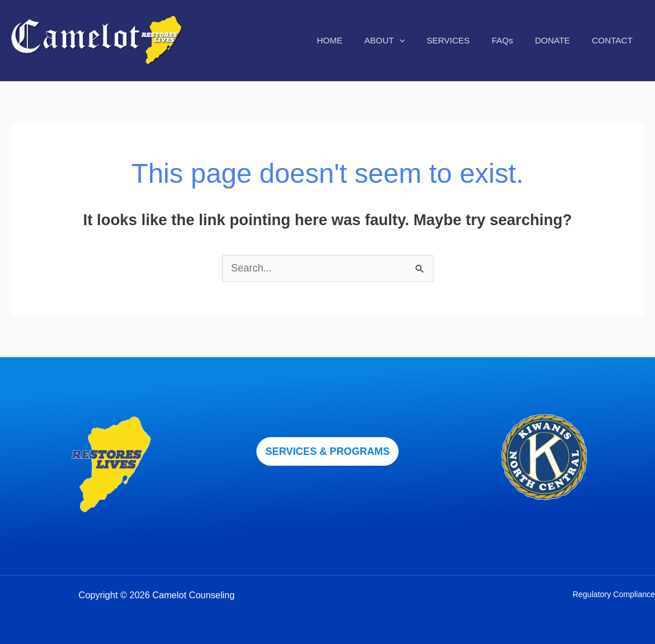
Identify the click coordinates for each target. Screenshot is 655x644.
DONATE (559, 40)
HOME (355, 40)
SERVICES (465, 40)
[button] (328, 451)
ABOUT (406, 41)
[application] (421, 41)
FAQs (515, 40)
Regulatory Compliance (613, 594)
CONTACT (615, 40)
